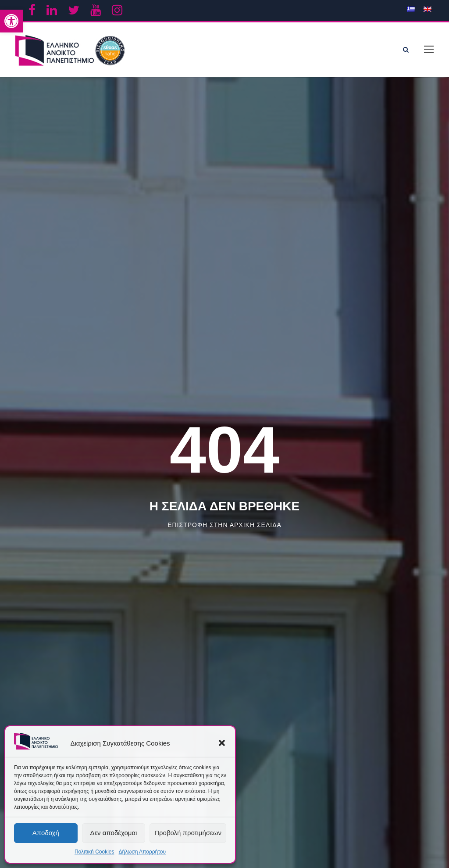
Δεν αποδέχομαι (113, 833)
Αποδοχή (46, 833)
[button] (222, 743)
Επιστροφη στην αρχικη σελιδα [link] (224, 523)
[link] (11, 21)
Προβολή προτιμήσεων (188, 833)
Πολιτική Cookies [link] (94, 852)
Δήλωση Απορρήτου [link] (142, 852)
